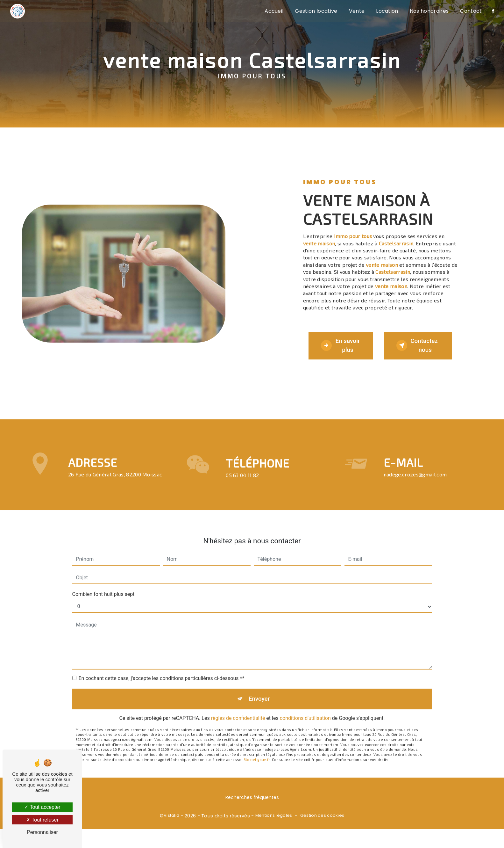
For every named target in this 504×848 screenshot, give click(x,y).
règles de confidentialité (238, 720)
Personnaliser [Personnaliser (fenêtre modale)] (42, 832)
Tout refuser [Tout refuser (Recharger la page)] (42, 820)
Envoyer (259, 701)
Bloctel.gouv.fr (257, 762)
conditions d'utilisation (305, 720)
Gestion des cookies (322, 827)
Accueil (274, 11)
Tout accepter (42, 807)
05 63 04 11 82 (242, 495)
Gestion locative (316, 11)
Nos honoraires (429, 11)
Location (387, 11)
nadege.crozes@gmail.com (415, 476)
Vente (357, 11)
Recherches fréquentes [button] (252, 809)
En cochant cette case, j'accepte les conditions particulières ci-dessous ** (162, 680)
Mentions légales (274, 827)
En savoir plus (339, 351)
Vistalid (171, 827)
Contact (471, 11)
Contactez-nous (420, 351)
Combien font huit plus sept (103, 596)
